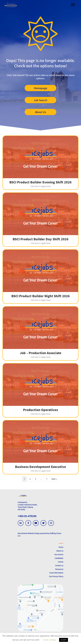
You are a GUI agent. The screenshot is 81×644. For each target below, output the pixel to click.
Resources (59, 569)
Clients (61, 562)
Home (61, 547)
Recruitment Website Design (29, 533)
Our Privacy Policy (56, 576)
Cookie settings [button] (49, 640)
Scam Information (56, 573)
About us (60, 551)
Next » (54, 479)
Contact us (59, 565)
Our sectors (59, 554)
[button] (40, 88)
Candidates (59, 558)
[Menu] (73, 5)
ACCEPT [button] (64, 640)
